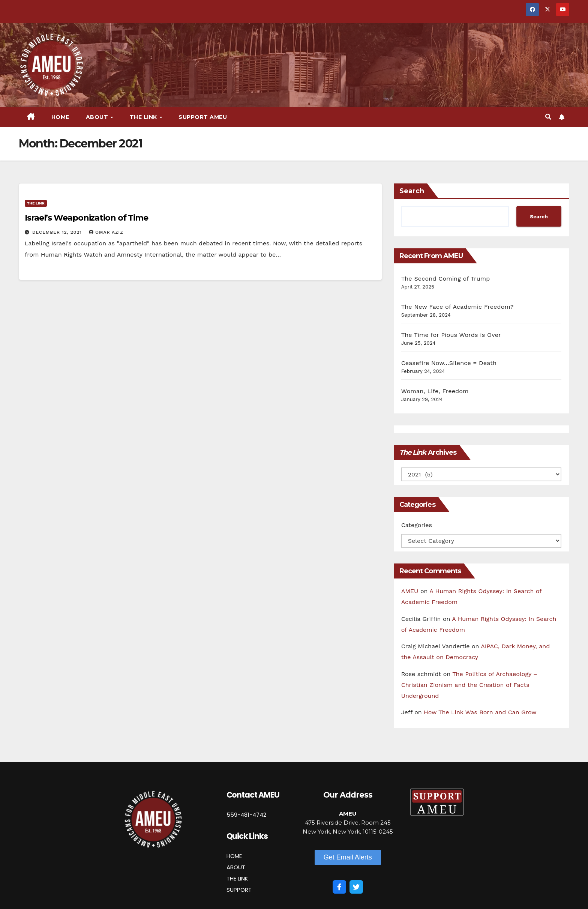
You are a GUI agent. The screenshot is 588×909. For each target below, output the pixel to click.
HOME (234, 856)
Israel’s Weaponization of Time (86, 218)
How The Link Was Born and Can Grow (480, 712)
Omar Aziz (106, 232)
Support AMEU (203, 117)
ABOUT (236, 867)
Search (412, 191)
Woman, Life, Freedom (435, 391)
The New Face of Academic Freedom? (457, 307)
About (98, 117)
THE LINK (237, 878)
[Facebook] (339, 887)
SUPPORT (239, 890)
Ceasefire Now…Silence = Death (449, 363)
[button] (548, 117)
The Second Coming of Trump (446, 279)
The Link (144, 117)
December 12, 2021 (58, 232)
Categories (417, 525)
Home (60, 117)
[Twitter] (356, 887)
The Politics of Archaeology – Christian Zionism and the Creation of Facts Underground (469, 685)
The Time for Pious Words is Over (451, 335)
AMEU (410, 591)
